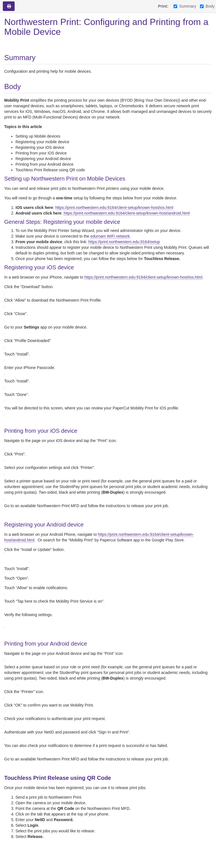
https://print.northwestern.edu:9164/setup (124, 242)
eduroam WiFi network (110, 236)
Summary (185, 6)
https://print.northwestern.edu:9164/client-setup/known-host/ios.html (114, 208)
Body (207, 6)
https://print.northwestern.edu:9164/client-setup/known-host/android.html (127, 213)
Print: (163, 6)
